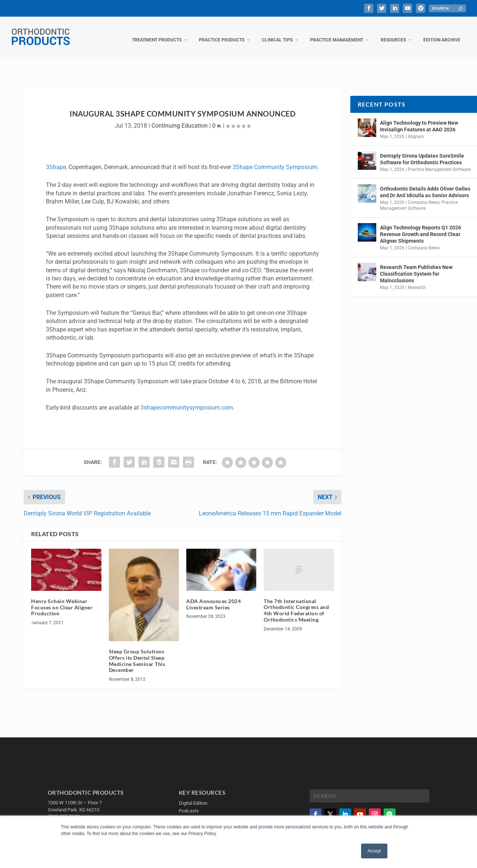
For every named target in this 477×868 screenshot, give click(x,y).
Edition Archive (442, 33)
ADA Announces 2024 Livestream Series (214, 597)
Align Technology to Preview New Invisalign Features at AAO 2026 (419, 119)
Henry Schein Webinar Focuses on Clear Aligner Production (62, 600)
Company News (424, 195)
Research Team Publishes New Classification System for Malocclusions (416, 266)
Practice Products (222, 33)
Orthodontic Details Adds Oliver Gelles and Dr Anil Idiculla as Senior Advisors (425, 185)
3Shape (56, 160)
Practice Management (337, 33)
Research (417, 280)
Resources (393, 33)
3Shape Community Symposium (275, 160)
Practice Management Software (439, 162)
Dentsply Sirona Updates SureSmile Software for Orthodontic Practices (422, 152)
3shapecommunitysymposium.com (187, 400)
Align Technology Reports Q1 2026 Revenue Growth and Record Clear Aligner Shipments (421, 226)
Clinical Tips (277, 33)
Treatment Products (157, 33)
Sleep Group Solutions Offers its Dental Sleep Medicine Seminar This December (137, 653)
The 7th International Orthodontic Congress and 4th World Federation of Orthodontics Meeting (296, 603)
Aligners (416, 129)
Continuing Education (180, 118)
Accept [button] (374, 851)
